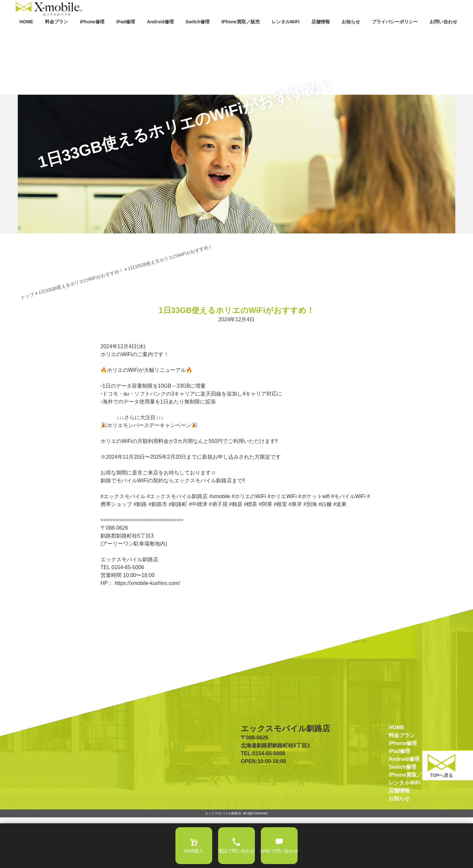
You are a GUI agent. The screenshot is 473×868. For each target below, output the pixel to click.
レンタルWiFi (283, 36)
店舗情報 (320, 36)
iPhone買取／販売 (240, 36)
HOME (25, 36)
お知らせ (350, 36)
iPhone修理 (90, 36)
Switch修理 (195, 36)
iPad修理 (126, 36)
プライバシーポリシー (393, 36)
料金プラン (54, 36)
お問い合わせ (441, 36)
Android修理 (158, 36)
